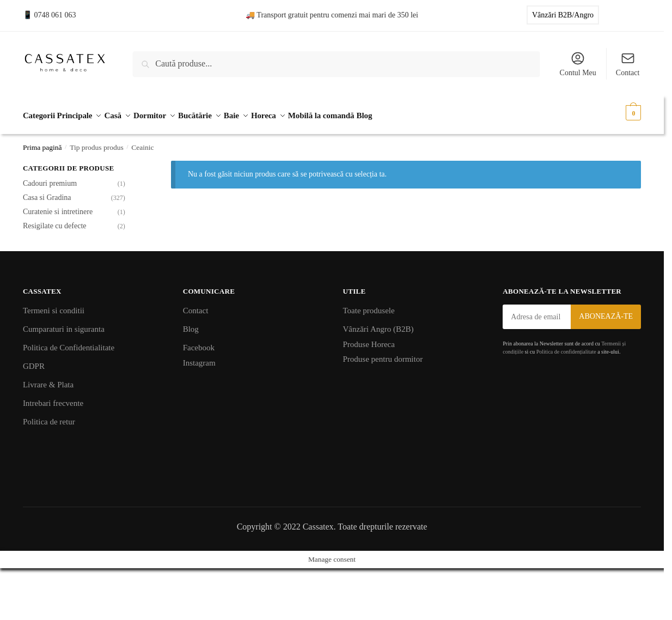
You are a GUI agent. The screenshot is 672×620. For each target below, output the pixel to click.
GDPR (34, 361)
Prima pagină (42, 142)
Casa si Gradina (47, 193)
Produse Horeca (369, 339)
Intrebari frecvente (53, 398)
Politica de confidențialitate (566, 347)
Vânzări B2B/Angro (563, 15)
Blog (191, 324)
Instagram (199, 357)
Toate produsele (369, 306)
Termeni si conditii (54, 306)
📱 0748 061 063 (50, 15)
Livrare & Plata (48, 380)
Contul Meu (578, 64)
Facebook (199, 343)
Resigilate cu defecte (55, 220)
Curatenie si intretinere (58, 206)
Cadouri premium (50, 178)
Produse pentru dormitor (383, 354)
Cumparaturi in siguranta (64, 324)
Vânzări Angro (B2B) (378, 324)
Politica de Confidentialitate (69, 343)
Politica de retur (49, 417)
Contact (628, 64)
